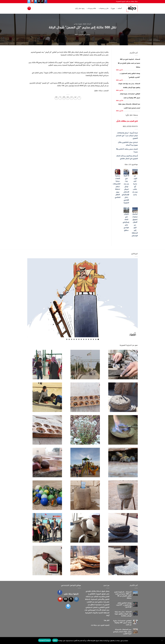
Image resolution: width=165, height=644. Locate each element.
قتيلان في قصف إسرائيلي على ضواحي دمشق (126, 222)
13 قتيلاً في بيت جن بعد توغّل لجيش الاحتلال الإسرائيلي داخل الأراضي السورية (125, 189)
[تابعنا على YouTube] (32, 2)
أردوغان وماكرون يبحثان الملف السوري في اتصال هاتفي (127, 157)
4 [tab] (91, 339)
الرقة (85, 24)
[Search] (29, 8)
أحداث (119, 8)
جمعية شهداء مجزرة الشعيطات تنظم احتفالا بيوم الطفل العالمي (117, 187)
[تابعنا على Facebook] (46, 2)
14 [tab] (67, 339)
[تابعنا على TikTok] (42, 2)
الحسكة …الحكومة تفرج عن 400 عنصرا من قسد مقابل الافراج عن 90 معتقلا (129, 63)
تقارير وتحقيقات (103, 8)
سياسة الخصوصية (45, 640)
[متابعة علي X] (71, 599)
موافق (55, 640)
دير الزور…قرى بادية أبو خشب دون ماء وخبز (135, 185)
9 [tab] (79, 339)
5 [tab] (89, 339)
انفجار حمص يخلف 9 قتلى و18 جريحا (127, 151)
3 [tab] (93, 339)
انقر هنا (107, 620)
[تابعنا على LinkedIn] (36, 2)
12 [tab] (72, 339)
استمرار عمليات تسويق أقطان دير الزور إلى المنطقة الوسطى (135, 225)
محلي (76, 24)
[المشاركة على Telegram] (56, 98)
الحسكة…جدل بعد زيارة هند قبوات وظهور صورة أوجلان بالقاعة (123, 614)
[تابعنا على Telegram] (29, 2)
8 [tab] (81, 339)
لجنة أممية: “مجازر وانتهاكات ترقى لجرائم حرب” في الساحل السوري (127, 136)
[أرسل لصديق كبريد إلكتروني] (72, 98)
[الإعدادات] (162, 641)
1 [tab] (98, 339)
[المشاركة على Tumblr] (60, 98)
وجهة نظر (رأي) (80, 8)
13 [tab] (69, 339)
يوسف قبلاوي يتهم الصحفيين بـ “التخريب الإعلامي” (124, 605)
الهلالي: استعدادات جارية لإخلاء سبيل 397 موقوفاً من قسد (122, 623)
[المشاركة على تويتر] (75, 98)
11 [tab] (74, 339)
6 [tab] (86, 339)
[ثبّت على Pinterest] (68, 98)
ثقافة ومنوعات (91, 8)
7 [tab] (84, 339)
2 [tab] (96, 339)
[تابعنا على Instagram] (76, 599)
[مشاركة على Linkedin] (64, 98)
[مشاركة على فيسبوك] (79, 98)
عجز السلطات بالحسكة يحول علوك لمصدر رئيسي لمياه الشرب (122, 632)
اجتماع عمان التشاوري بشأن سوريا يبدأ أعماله (128, 144)
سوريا (113, 8)
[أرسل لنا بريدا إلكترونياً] (39, 2)
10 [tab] (76, 339)
